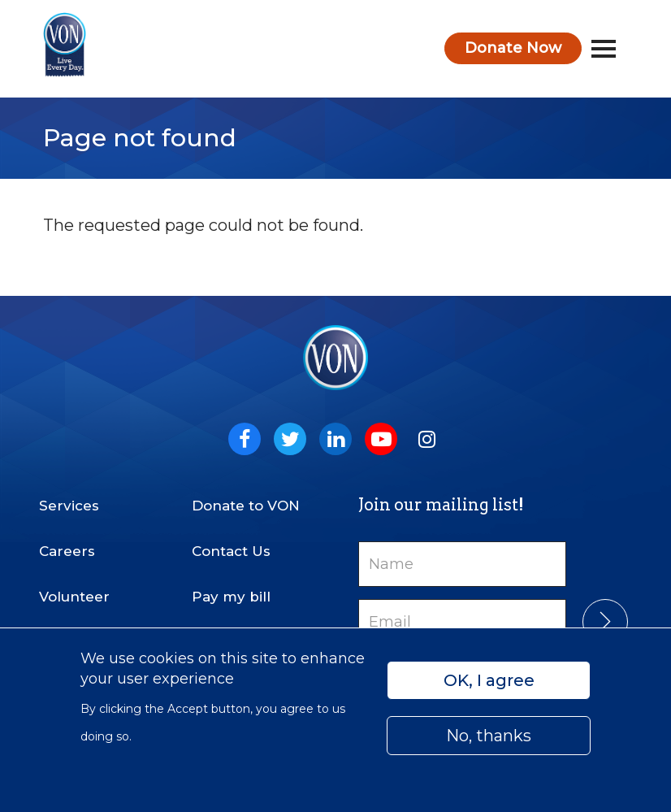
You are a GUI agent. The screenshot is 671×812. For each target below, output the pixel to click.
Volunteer (74, 597)
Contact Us (231, 551)
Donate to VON (246, 506)
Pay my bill (231, 597)
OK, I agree (489, 680)
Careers (67, 551)
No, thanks (489, 736)
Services (69, 506)
